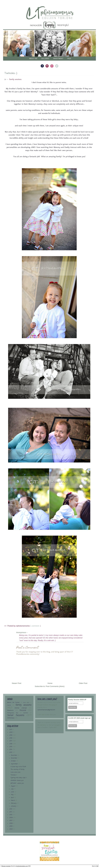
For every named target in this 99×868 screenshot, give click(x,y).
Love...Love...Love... (16, 772)
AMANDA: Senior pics (17, 781)
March (13, 800)
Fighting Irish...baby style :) (19, 778)
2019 (11, 735)
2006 (11, 823)
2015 (11, 747)
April (12, 798)
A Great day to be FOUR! (18, 767)
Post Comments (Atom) (55, 686)
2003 (11, 829)
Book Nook (26, 703)
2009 (11, 818)
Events (9, 705)
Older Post (83, 683)
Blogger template (6, 866)
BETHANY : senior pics (17, 783)
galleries (45, 58)
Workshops (11, 718)
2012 (11, 809)
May (12, 795)
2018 (11, 738)
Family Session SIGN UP (77, 700)
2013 (11, 752)
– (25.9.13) (33, 633)
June (13, 792)
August (13, 786)
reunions (26, 713)
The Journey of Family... (18, 769)
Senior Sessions (16, 715)
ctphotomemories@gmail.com (46, 710)
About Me (33, 58)
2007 (11, 821)
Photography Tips (13, 713)
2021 (11, 730)
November (14, 758)
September (15, 764)
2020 (11, 732)
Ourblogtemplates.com (22, 866)
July (12, 789)
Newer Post (17, 683)
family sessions (15, 79)
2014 (11, 750)
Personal (23, 710)
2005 (11, 826)
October (13, 761)
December (14, 755)
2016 (11, 744)
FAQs (69, 58)
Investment (58, 58)
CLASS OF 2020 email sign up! (80, 718)
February (14, 803)
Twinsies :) (11, 73)
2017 (11, 741)
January (14, 806)
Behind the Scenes (13, 703)
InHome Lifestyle (20, 708)
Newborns (10, 710)
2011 (11, 812)
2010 (11, 815)
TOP (97, 866)
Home (50, 683)
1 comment (35, 626)
